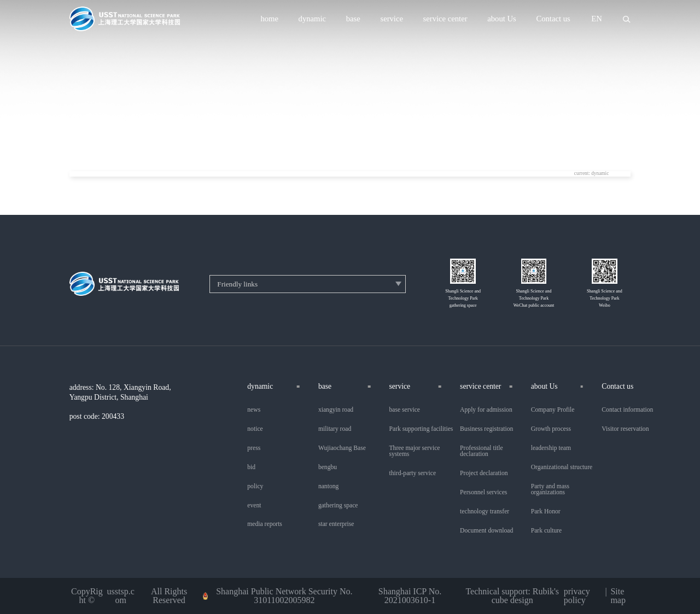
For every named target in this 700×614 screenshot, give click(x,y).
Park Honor (546, 512)
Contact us (553, 19)
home (269, 19)
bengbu (328, 467)
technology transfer (485, 512)
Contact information (627, 410)
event (254, 506)
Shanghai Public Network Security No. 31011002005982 (284, 596)
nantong (328, 487)
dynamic (312, 19)
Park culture (547, 531)
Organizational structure (562, 467)
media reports (265, 524)
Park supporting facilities (421, 429)
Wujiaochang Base (342, 448)
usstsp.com (121, 596)
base (353, 19)
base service (405, 410)
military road (335, 429)
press (254, 448)
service (392, 19)
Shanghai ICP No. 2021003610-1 (410, 596)
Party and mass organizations (550, 490)
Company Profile (553, 410)
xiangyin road (336, 410)
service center (445, 19)
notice (255, 429)
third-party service (413, 473)
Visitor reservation (625, 429)
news (254, 410)
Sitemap (618, 596)
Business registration (486, 429)
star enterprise (336, 524)
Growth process (551, 429)
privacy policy (577, 596)
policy (255, 487)
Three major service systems (415, 451)
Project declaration (484, 473)
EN (597, 19)
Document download (486, 531)
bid (251, 467)
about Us (502, 19)
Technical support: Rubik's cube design (512, 596)
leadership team (551, 448)
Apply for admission (486, 410)
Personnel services (483, 493)
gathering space (338, 506)
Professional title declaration (481, 451)
